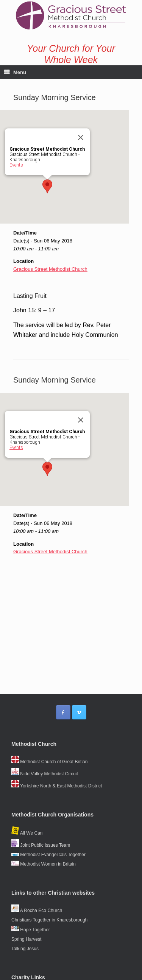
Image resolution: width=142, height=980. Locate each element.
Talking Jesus (25, 949)
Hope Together (31, 930)
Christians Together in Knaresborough (49, 920)
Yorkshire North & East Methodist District (57, 786)
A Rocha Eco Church (37, 911)
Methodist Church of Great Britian (49, 762)
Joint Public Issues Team (41, 845)
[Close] (81, 137)
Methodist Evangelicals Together (48, 855)
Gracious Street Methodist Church (50, 269)
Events (16, 165)
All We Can (27, 833)
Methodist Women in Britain (44, 864)
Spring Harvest (26, 939)
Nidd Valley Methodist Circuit (45, 774)
